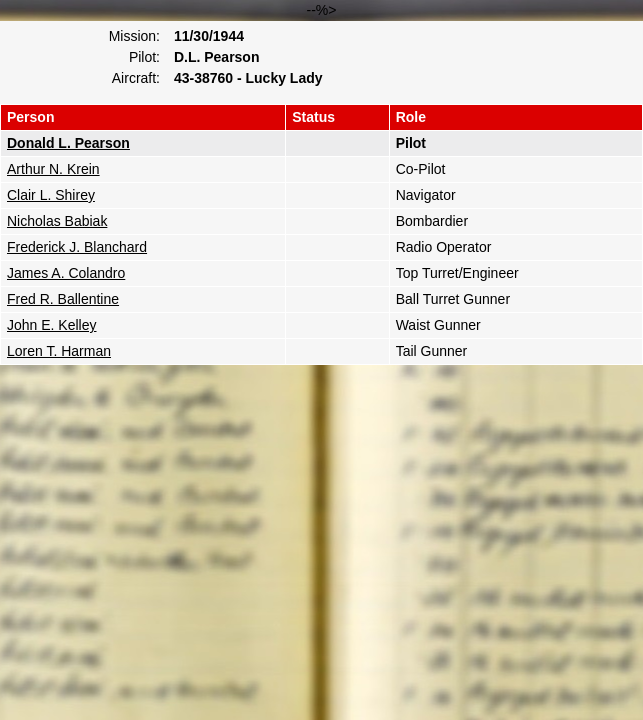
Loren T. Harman (59, 351)
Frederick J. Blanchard (77, 247)
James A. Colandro (66, 273)
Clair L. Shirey (51, 195)
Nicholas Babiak (57, 221)
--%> (321, 183)
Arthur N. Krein (53, 169)
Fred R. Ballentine (63, 299)
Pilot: (144, 57)
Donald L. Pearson (68, 143)
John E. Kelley (52, 325)
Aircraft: (136, 78)
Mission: (134, 36)
